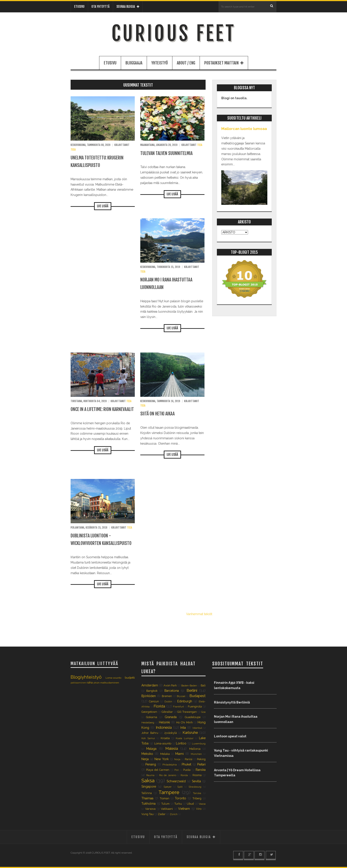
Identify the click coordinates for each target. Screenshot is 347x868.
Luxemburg (199, 744)
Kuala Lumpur (184, 738)
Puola (187, 770)
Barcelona (172, 691)
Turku (178, 804)
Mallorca (195, 749)
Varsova (150, 809)
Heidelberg (148, 723)
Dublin (168, 701)
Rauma (150, 775)
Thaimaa (147, 798)
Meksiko (147, 754)
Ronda (184, 775)
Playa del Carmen (158, 770)
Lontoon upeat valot (230, 736)
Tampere (169, 792)
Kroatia (165, 738)
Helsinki (164, 722)
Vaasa (202, 804)
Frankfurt (178, 707)
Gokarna (152, 717)
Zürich (174, 814)
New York (161, 759)
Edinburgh (185, 701)
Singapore (149, 787)
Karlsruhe (190, 732)
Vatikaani (167, 809)
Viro (199, 809)
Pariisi (189, 759)
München (196, 754)
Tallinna (147, 793)
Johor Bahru (150, 733)
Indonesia (164, 727)
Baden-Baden (189, 686)
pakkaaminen (78, 683)
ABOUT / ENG (186, 63)
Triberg (197, 798)
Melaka (165, 754)
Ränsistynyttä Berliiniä (232, 702)
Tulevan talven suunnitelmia (166, 153)
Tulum (165, 804)
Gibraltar (167, 712)
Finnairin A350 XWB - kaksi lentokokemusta (234, 685)
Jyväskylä (170, 733)
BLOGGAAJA (134, 63)
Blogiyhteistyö (86, 677)
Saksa (148, 781)
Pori (177, 770)
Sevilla (196, 781)
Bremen (167, 696)
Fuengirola (195, 706)
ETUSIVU (79, 7)
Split (180, 787)
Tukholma (148, 804)
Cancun (154, 701)
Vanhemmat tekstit (199, 614)
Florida (159, 706)
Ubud (190, 804)
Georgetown (149, 712)
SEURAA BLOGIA (128, 7)
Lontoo (181, 743)
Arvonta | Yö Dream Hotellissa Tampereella (237, 773)
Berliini (192, 690)
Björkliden (149, 696)
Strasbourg (195, 787)
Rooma (197, 775)
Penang (151, 764)
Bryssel (181, 696)
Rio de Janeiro (168, 775)
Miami (179, 754)
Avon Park (170, 685)
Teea (73, 150)
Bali (203, 685)
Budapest (198, 696)
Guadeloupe (193, 717)
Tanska (197, 793)
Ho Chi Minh (184, 722)
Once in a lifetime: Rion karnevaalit (102, 409)
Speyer (168, 787)
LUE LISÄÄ (103, 206)
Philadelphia (170, 765)
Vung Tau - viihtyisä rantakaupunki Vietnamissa (241, 753)
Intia (183, 728)
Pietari (201, 764)
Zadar (162, 814)
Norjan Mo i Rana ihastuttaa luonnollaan (236, 719)
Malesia (172, 748)
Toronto (180, 798)
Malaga (151, 749)
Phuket (186, 764)
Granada (171, 717)
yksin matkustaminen (106, 683)
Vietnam (184, 809)
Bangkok (152, 691)
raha (90, 683)
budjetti (130, 678)
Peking (201, 759)
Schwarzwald (176, 781)
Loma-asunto (113, 678)
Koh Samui (148, 738)
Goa (203, 712)
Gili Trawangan (187, 712)
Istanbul (197, 728)
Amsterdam (150, 685)
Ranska (201, 770)
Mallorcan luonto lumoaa (244, 129)
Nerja (145, 759)
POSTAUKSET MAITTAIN (224, 63)
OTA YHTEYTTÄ (100, 7)
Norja (177, 759)
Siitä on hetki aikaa (157, 414)
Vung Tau (147, 814)
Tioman (165, 798)
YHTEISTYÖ (160, 63)
